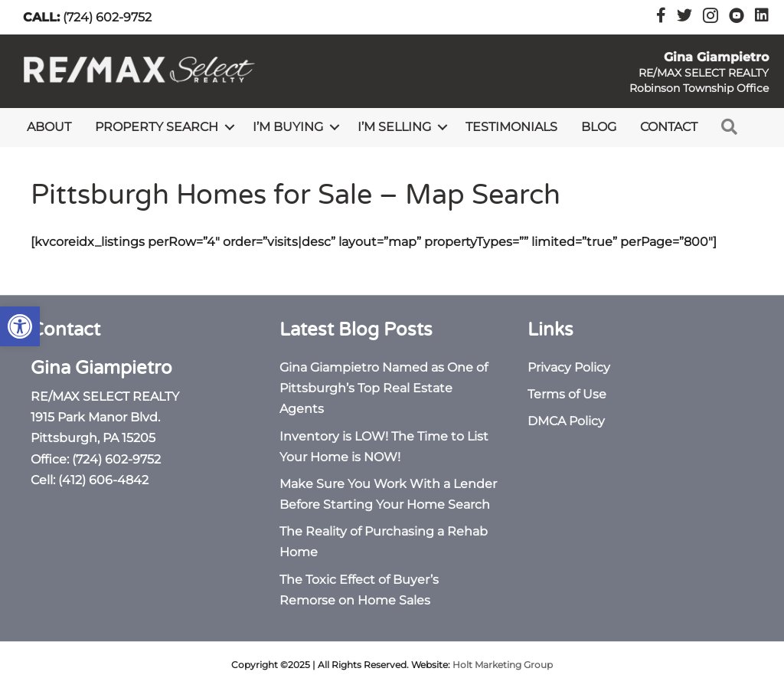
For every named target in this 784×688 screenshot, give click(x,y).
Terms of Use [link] (567, 394)
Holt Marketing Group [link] (503, 665)
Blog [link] (599, 127)
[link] (20, 326)
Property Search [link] (157, 127)
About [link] (49, 127)
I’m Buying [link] (288, 127)
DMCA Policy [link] (566, 421)
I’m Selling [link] (394, 127)
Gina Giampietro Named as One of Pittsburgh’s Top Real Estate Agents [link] (384, 388)
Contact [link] (669, 127)
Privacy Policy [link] (569, 367)
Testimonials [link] (511, 127)
